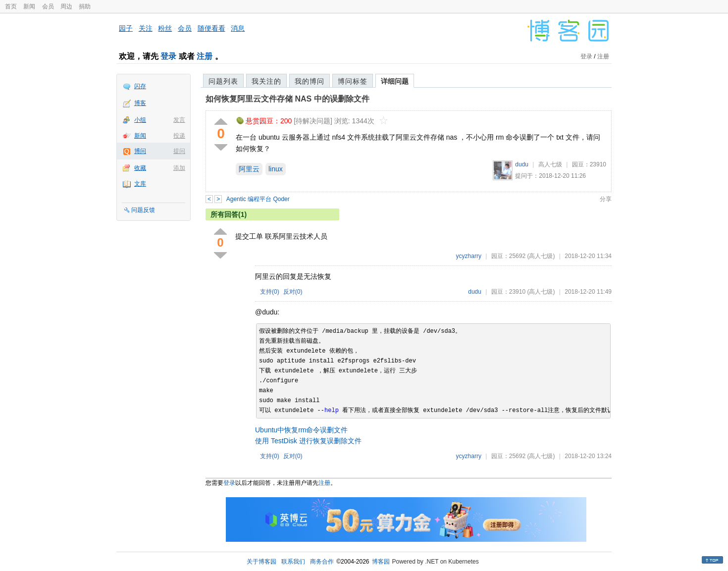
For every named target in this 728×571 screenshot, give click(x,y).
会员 (48, 6)
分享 (606, 199)
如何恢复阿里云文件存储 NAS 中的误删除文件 (287, 99)
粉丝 (165, 28)
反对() (293, 292)
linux (276, 169)
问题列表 (223, 81)
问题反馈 (143, 210)
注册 (205, 56)
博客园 (381, 562)
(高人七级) (541, 256)
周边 (66, 6)
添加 (179, 168)
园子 (126, 28)
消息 (238, 28)
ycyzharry (469, 256)
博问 (140, 151)
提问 (179, 151)
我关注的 (266, 81)
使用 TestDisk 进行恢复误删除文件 (308, 441)
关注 (146, 28)
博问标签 (353, 81)
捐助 (85, 6)
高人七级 (550, 164)
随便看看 (211, 28)
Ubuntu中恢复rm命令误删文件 (301, 430)
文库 (140, 184)
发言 (179, 120)
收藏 (140, 168)
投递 (179, 136)
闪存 (140, 86)
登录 (168, 56)
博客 (140, 103)
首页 (11, 6)
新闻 (29, 6)
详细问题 (395, 81)
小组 (140, 120)
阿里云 (249, 169)
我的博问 (310, 81)
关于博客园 (261, 562)
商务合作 (322, 562)
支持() (270, 292)
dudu (522, 164)
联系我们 (293, 562)
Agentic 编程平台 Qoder (258, 199)
